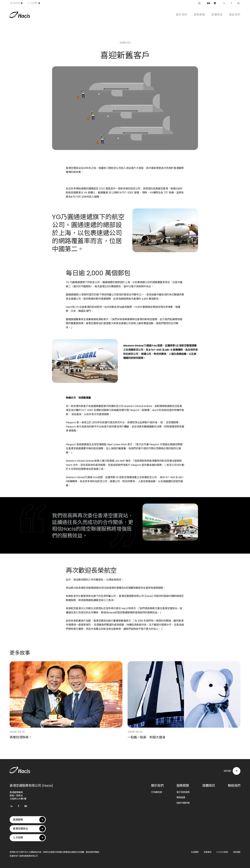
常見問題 (237, 852)
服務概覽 (199, 15)
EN (208, 3)
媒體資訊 (217, 15)
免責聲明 (207, 852)
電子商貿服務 (183, 792)
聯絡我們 (235, 15)
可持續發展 (156, 792)
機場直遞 (181, 797)
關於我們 (181, 15)
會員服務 (16, 3)
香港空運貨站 (29, 829)
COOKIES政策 (222, 852)
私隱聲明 (195, 852)
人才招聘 (34, 3)
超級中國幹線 (183, 803)
